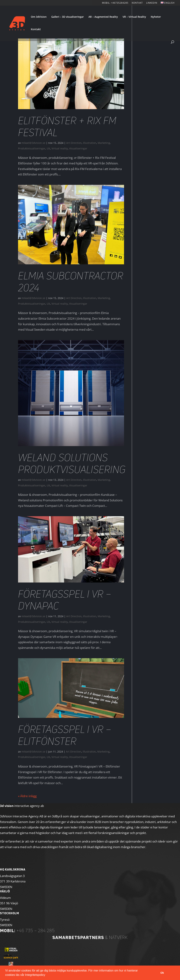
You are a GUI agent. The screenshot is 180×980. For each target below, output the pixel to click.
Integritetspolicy (35, 975)
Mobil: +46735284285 (115, 3)
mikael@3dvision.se (33, 143)
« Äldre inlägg (27, 796)
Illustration (90, 143)
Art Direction (74, 143)
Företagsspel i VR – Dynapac (65, 600)
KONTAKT (137, 3)
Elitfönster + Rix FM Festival (67, 126)
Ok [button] (162, 973)
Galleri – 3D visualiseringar (68, 17)
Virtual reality (60, 148)
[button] (47, 975)
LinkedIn (152, 3)
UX (48, 148)
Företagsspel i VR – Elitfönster (65, 735)
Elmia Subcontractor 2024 (71, 282)
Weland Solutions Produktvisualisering (72, 463)
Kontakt (36, 29)
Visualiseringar (78, 148)
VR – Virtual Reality (134, 17)
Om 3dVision (39, 17)
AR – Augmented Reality (103, 17)
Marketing (104, 143)
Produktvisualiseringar (32, 148)
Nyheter (156, 17)
